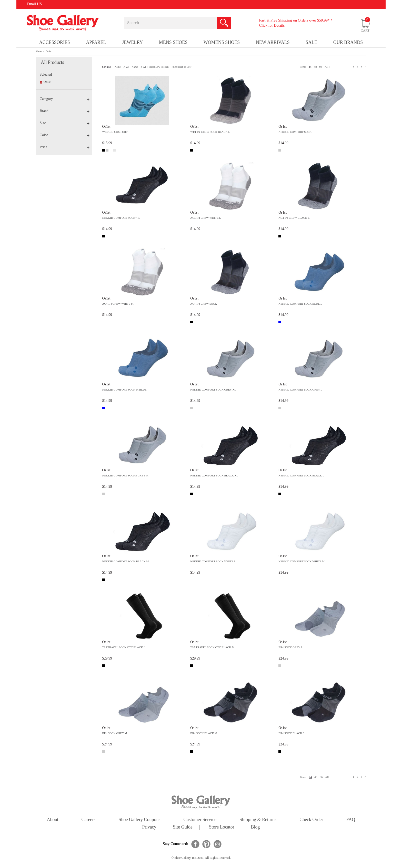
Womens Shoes (222, 42)
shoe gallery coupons (140, 820)
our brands (348, 42)
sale (311, 42)
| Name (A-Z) (121, 67)
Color (65, 135)
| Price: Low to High (158, 67)
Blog (255, 827)
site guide (183, 827)
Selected (46, 74)
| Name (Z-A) (138, 67)
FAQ (351, 820)
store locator (222, 827)
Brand (65, 111)
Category (65, 99)
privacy (149, 827)
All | (327, 67)
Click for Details (272, 25)
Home (39, 51)
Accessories (55, 42)
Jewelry (132, 42)
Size (65, 123)
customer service (200, 820)
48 (315, 67)
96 (321, 67)
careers (89, 820)
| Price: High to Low (180, 67)
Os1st (49, 51)
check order (311, 820)
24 (310, 67)
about (53, 820)
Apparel (96, 42)
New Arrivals (273, 42)
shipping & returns (258, 820)
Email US (34, 4)
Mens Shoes (173, 42)
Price (65, 147)
